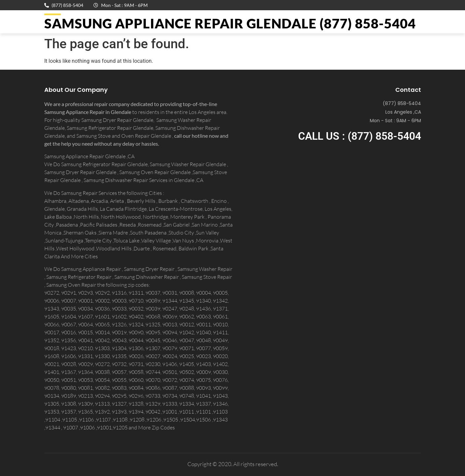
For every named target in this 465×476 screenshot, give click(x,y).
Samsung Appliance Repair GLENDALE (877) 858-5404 (230, 23)
